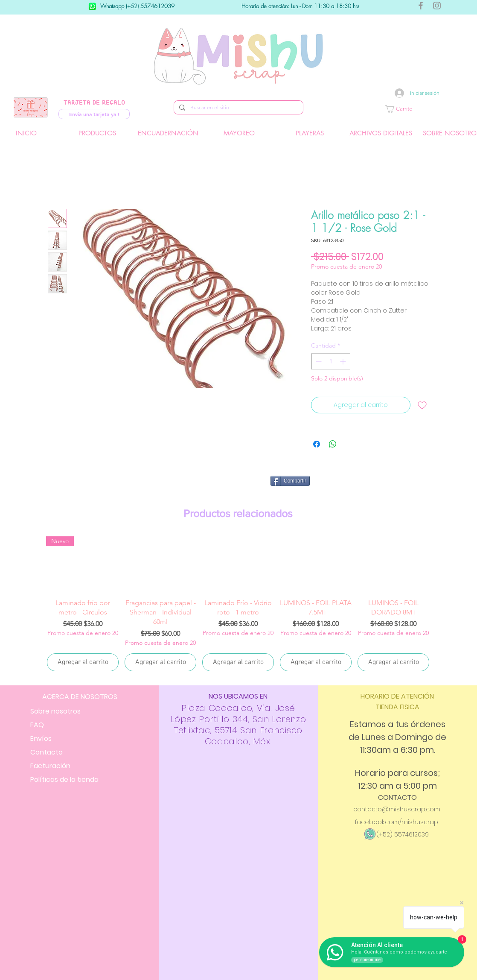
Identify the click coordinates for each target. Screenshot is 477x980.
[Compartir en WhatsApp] (333, 444)
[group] (238, 604)
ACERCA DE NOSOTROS (80, 697)
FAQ (37, 725)
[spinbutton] (331, 361)
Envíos (41, 739)
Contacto (47, 752)
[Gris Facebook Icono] (421, 6)
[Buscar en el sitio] (238, 108)
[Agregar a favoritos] (422, 405)
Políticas (64, 780)
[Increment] (344, 361)
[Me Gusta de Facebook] (374, 484)
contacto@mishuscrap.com (397, 809)
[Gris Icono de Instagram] (437, 6)
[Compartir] (290, 481)
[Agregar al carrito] (83, 662)
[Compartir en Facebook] (317, 444)
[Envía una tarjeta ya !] (94, 114)
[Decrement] (318, 361)
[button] (424, 109)
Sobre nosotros (55, 711)
